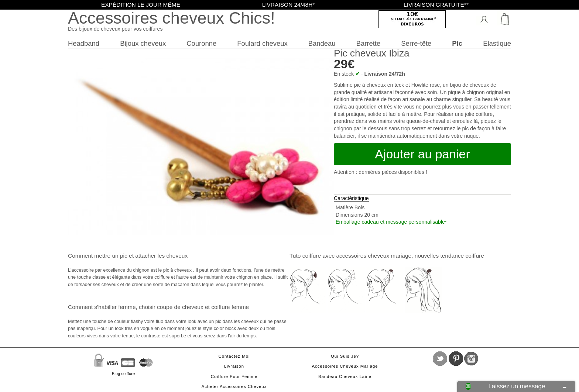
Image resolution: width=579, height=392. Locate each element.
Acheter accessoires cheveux (234, 386)
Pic (457, 43)
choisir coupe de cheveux (171, 307)
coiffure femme (230, 307)
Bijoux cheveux (143, 43)
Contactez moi (234, 356)
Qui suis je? (345, 356)
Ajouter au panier (422, 154)
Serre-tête (416, 43)
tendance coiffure (462, 256)
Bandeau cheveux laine (345, 376)
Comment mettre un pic (98, 256)
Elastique (497, 43)
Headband (84, 43)
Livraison (234, 366)
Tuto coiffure (305, 256)
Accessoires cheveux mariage (345, 366)
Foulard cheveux (262, 43)
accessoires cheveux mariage (374, 256)
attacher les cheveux (161, 256)
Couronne (201, 43)
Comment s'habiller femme (102, 307)
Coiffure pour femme (234, 376)
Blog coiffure (123, 374)
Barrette (369, 43)
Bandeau (322, 43)
